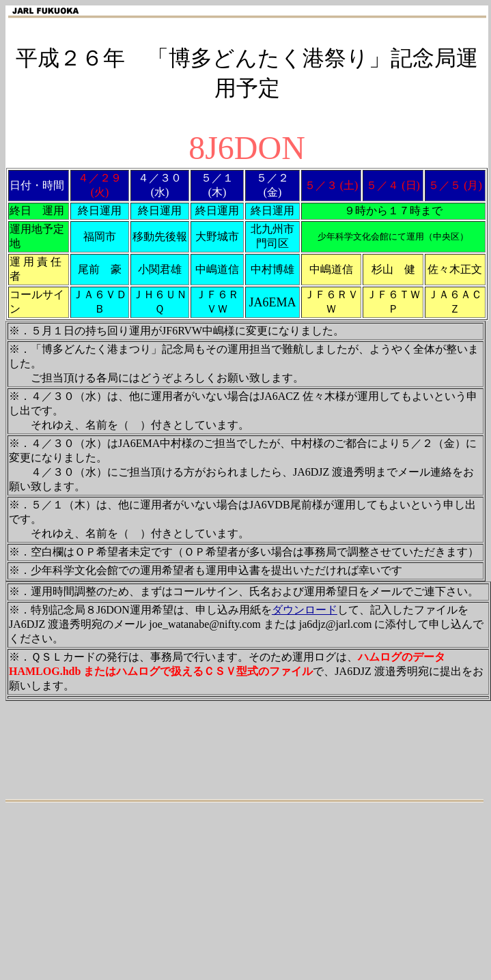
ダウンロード (305, 610)
